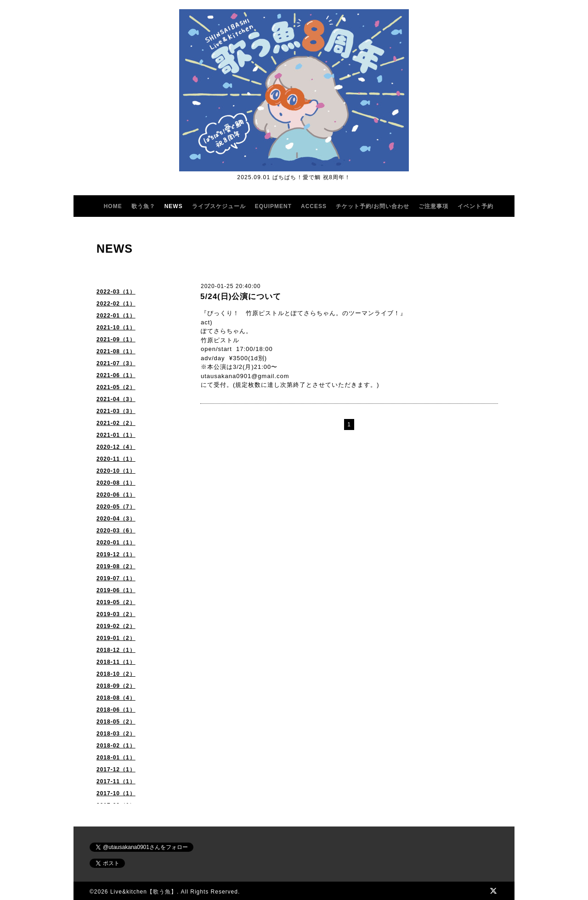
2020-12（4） (116, 447)
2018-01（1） (116, 758)
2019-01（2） (116, 638)
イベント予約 (475, 206)
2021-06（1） (116, 375)
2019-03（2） (116, 614)
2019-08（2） (116, 566)
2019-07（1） (116, 578)
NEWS (174, 206)
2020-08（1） (116, 483)
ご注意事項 (433, 206)
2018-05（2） (116, 722)
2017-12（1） (116, 770)
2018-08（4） (116, 698)
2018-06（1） (116, 710)
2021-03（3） (116, 411)
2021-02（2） (116, 423)
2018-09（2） (116, 686)
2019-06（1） (116, 590)
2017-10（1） (116, 793)
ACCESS (314, 206)
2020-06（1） (116, 495)
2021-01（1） (116, 435)
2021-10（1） (116, 328)
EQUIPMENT (273, 206)
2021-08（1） (116, 351)
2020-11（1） (116, 459)
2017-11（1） (116, 781)
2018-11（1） (116, 662)
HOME (113, 206)
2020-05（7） (116, 507)
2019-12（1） (116, 555)
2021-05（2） (116, 387)
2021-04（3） (116, 399)
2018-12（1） (116, 650)
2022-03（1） (116, 292)
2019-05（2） (116, 602)
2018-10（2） (116, 674)
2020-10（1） (116, 471)
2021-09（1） (116, 340)
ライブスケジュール (219, 206)
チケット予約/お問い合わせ (373, 206)
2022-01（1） (116, 316)
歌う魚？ (143, 206)
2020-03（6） (116, 531)
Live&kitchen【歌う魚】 (144, 892)
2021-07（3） (116, 363)
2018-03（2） (116, 734)
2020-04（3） (116, 519)
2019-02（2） (116, 626)
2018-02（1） (116, 746)
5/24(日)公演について (241, 297)
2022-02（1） (116, 304)
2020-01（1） (116, 543)
